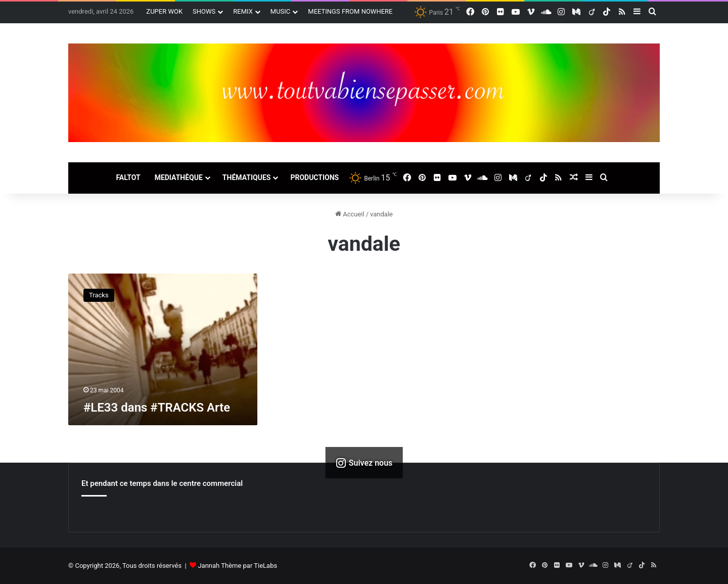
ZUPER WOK (164, 11)
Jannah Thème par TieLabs (237, 566)
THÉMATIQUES (247, 177)
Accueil (350, 214)
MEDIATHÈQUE (179, 177)
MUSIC (281, 11)
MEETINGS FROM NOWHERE (350, 11)
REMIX (243, 11)
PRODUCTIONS (314, 177)
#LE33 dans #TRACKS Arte (157, 408)
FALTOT (128, 177)
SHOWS (204, 11)
